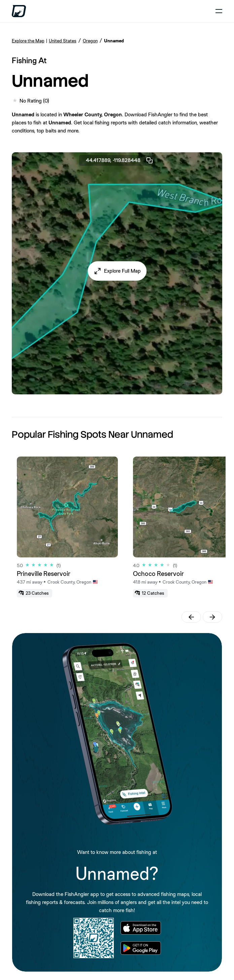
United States (63, 41)
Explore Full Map (122, 271)
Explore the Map (28, 41)
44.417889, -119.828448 (120, 160)
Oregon (90, 41)
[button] (117, 271)
